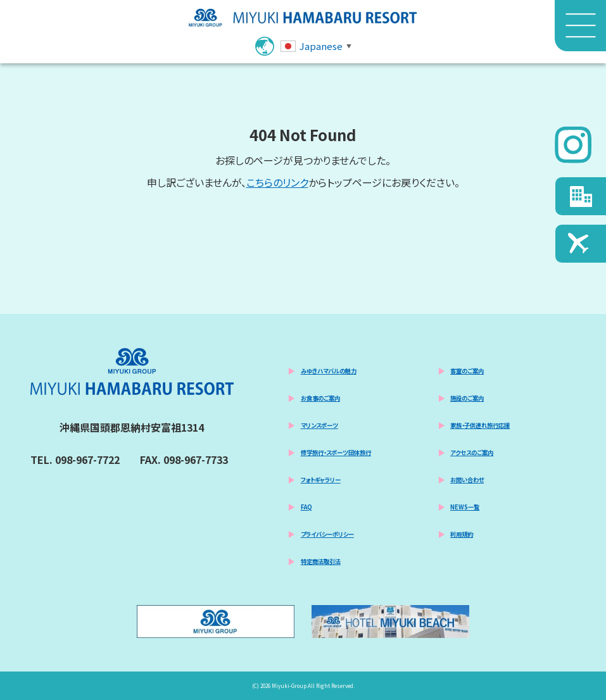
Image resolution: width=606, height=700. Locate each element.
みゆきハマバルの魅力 (329, 371)
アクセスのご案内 (472, 453)
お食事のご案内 (320, 398)
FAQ (306, 507)
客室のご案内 (467, 371)
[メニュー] (580, 26)
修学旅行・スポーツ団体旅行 (336, 453)
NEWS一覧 (465, 507)
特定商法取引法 (321, 561)
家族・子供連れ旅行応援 (480, 425)
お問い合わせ (467, 480)
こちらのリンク (277, 182)
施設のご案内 (467, 398)
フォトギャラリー (321, 480)
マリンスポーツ (319, 425)
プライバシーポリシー (327, 534)
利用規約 (462, 534)
